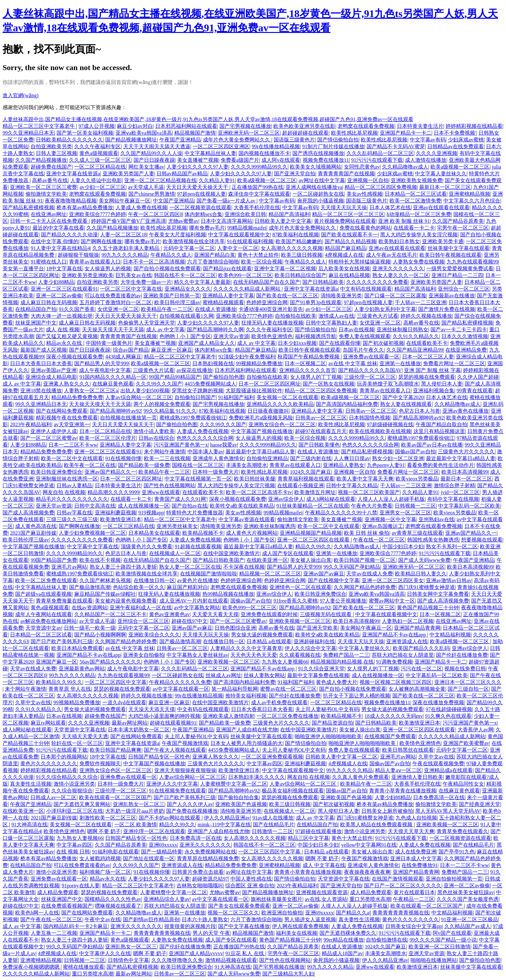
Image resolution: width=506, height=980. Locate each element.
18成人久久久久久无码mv (394, 716)
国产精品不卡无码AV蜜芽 (396, 146)
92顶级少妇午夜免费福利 (247, 357)
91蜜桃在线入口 (49, 262)
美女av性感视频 (364, 194)
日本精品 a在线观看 (269, 641)
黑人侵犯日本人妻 (442, 384)
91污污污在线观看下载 (377, 160)
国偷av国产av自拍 (415, 452)
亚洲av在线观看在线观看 (441, 207)
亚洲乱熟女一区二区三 (139, 804)
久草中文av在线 (33, 702)
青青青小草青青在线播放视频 (403, 791)
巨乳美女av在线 (133, 275)
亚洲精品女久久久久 (188, 289)
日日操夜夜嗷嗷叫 (268, 411)
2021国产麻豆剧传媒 (33, 533)
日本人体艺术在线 (390, 207)
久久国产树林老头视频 (105, 580)
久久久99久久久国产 (159, 384)
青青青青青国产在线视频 (346, 174)
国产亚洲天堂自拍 (295, 174)
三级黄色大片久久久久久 (466, 452)
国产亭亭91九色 (457, 852)
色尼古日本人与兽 (420, 411)
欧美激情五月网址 (315, 492)
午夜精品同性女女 (463, 784)
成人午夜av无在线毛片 (392, 255)
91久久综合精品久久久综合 (67, 777)
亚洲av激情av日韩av (449, 580)
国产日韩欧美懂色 (319, 445)
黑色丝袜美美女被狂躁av (466, 892)
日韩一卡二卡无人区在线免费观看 (49, 221)
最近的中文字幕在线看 (58, 228)
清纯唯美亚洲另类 (341, 296)
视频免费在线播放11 (326, 160)
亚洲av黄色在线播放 (466, 411)
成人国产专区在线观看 (288, 553)
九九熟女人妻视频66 (285, 662)
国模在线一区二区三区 (198, 465)
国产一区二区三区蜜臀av (49, 438)
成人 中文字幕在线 (324, 865)
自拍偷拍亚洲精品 (267, 458)
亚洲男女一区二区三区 (405, 513)
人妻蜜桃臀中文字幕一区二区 (234, 784)
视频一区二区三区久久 (233, 913)
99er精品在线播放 (343, 940)
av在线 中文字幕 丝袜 (353, 363)
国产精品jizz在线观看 (227, 268)
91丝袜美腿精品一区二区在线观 (313, 506)
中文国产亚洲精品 (174, 201)
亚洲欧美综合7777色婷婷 (97, 214)
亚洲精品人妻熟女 (344, 465)
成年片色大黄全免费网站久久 (237, 140)
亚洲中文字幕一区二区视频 (285, 268)
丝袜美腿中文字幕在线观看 (459, 248)
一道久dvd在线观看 (124, 702)
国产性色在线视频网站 (169, 485)
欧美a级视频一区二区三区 (460, 167)
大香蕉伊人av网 (476, 730)
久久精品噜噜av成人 (405, 167)
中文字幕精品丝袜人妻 (210, 153)
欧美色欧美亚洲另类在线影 (304, 126)
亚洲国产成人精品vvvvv (196, 953)
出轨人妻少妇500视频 (145, 391)
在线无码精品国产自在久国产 (267, 282)
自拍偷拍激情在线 (387, 940)
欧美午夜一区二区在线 (90, 465)
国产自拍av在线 (190, 506)
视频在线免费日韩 (465, 669)
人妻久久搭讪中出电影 (96, 180)
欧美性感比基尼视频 (354, 133)
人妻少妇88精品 (56, 282)
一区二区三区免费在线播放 (288, 716)
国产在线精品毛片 (274, 825)
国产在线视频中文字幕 (334, 580)
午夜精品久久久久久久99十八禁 (341, 513)
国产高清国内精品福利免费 (347, 404)
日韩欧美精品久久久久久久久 (69, 140)
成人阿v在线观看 (281, 160)
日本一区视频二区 (305, 363)
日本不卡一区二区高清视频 (154, 262)
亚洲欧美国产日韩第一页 (172, 296)
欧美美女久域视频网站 (316, 167)
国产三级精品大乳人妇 (288, 974)
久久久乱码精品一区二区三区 (380, 153)
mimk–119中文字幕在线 (224, 825)
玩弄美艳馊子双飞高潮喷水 (388, 384)
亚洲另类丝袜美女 (177, 526)
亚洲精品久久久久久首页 (308, 370)
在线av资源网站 (90, 608)
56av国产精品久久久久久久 (110, 662)
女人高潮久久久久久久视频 (292, 248)
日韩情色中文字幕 (128, 960)
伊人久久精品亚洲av (227, 818)
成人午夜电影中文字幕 (105, 370)
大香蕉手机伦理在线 (257, 207)
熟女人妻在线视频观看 (406, 404)
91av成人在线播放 (273, 818)
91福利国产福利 (236, 397)
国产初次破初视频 (383, 343)
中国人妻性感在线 (251, 879)
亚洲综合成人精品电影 (51, 377)
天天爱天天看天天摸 (215, 614)
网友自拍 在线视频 (64, 492)
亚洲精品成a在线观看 (448, 770)
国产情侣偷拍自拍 (338, 140)
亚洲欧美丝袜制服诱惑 (269, 526)
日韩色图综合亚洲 (235, 628)
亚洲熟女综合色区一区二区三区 (116, 770)
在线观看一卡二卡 (414, 228)
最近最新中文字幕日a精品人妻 (260, 452)
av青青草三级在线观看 (417, 533)
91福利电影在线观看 (116, 852)
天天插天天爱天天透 (85, 736)
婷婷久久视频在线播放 (426, 316)
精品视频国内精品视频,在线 (342, 662)
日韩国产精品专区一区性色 (159, 757)
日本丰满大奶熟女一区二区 (139, 730)
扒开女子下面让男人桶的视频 (357, 696)
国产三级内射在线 (311, 458)
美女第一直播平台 (23, 268)
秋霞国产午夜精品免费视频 (309, 357)
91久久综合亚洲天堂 (321, 669)
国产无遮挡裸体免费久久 (348, 933)
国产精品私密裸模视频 (28, 207)
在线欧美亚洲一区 (267, 560)
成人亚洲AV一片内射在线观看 (194, 601)
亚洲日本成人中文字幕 (416, 858)
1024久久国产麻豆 (310, 472)
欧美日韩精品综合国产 (300, 275)
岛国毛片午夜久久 (363, 350)
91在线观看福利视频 (250, 241)
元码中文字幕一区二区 (189, 248)
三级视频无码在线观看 (326, 614)
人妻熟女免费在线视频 (419, 262)
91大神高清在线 (29, 825)
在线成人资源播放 (216, 309)
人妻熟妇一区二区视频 (408, 621)
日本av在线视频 (356, 330)
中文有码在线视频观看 (366, 289)
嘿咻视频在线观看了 (118, 906)
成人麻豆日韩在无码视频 (49, 302)
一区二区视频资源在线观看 (200, 207)
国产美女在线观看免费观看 (239, 906)
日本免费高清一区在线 (439, 797)
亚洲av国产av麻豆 (324, 574)
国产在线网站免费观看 (62, 411)
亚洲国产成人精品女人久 (207, 343)
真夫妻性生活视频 (31, 784)
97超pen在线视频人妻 (202, 194)
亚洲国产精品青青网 (417, 628)
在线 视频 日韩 (73, 852)
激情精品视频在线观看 (231, 960)
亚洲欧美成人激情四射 (228, 716)
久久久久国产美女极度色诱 (468, 899)
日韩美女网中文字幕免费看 (438, 594)
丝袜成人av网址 (223, 675)
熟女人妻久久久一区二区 (401, 275)
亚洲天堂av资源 (231, 336)
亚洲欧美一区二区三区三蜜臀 (44, 187)
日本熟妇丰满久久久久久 (257, 777)
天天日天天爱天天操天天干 (198, 187)
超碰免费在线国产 (51, 167)
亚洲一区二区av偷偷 (59, 296)
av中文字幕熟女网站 (197, 608)
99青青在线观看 (475, 391)
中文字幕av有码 (428, 140)
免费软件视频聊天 (100, 763)
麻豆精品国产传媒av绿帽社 (105, 594)
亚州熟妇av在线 (436, 519)
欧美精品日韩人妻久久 (421, 574)
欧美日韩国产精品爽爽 (116, 750)
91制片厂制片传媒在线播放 (333, 146)
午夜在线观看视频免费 (438, 763)
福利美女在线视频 (297, 933)
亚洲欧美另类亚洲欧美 (87, 275)
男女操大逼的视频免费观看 (262, 635)
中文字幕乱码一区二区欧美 (469, 506)
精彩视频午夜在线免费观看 (67, 418)
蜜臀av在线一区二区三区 (288, 689)
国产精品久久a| (353, 913)
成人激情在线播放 (426, 160)
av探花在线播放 (194, 370)
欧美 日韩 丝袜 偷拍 (367, 533)
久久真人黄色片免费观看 (360, 777)
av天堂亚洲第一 (71, 424)
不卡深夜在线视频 (244, 567)
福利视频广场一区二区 (105, 872)
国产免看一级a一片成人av (227, 201)
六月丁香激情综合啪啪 (213, 262)
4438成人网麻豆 (123, 357)
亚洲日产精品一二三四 (457, 275)
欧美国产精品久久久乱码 (421, 648)
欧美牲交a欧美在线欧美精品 (242, 506)
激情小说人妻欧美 (154, 431)
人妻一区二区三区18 (123, 235)
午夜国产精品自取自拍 (441, 424)
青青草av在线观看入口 (95, 262)
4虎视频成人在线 (344, 255)
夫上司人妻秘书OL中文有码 (327, 709)
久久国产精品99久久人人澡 (151, 153)
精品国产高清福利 (289, 214)
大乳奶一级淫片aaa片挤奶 (134, 811)
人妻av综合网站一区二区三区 (139, 397)
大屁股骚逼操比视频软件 (254, 391)
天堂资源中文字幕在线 (80, 730)
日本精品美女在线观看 (154, 533)
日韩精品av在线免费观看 (455, 146)
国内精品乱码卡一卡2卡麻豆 (76, 926)
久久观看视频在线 (300, 655)
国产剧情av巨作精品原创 (151, 919)
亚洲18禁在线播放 (41, 391)
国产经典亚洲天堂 (480, 804)
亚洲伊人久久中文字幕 (172, 784)
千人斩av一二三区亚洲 (421, 302)
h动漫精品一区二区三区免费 (419, 214)
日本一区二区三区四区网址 (269, 384)
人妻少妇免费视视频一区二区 (92, 533)
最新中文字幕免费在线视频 (318, 675)
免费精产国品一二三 (346, 655)
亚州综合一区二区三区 (464, 289)
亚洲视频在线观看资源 (322, 892)
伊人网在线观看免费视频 (300, 926)
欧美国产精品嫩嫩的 (299, 241)
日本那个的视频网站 (64, 757)
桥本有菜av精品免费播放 (85, 207)
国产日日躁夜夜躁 (154, 160)
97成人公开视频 (96, 126)
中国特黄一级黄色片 (109, 343)
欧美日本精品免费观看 (77, 648)
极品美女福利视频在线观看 (293, 791)
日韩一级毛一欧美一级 (90, 628)
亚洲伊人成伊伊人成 (54, 431)
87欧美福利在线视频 (296, 235)
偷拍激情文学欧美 (46, 194)
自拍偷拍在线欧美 (296, 316)
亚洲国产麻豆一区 (56, 662)
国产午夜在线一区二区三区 (51, 919)
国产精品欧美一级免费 (144, 465)
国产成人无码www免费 (425, 560)
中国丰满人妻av (205, 452)
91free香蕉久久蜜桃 (295, 601)
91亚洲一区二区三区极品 (470, 919)
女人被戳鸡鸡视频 (100, 858)
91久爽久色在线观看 (448, 716)
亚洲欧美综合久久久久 (154, 635)
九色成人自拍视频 (416, 818)
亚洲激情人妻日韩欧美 (417, 777)
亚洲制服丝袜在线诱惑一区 (67, 479)
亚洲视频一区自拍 (368, 180)
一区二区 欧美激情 (136, 825)
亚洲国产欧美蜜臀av (466, 743)
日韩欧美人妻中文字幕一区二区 (341, 757)
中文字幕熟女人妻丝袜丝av (197, 655)
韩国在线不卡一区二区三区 (185, 275)
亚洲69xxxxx (163, 845)
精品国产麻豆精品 (346, 248)
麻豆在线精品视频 (349, 275)
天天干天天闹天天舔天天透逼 (157, 146)
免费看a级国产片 (240, 160)
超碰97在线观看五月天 (321, 431)
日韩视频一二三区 (415, 506)
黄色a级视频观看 (99, 153)
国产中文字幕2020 (403, 397)
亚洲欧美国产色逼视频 (346, 797)
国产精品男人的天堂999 (101, 363)
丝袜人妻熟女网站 (264, 675)
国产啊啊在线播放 (101, 241)
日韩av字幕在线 (74, 513)
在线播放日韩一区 (154, 580)
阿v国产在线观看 (452, 933)
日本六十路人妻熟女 (205, 919)
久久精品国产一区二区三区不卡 (110, 614)
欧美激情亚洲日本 (121, 519)
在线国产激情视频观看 (398, 879)
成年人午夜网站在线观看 (44, 614)
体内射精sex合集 (203, 214)
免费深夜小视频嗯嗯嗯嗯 (32, 967)
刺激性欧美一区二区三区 (108, 818)
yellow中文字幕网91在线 (369, 845)
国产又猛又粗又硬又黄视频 (67, 336)
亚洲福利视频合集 (434, 391)
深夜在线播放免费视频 (438, 702)
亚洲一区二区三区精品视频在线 (160, 180)
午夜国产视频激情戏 (185, 743)
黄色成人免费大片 (337, 682)
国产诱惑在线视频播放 (318, 153)
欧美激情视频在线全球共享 (194, 241)
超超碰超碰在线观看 (305, 133)
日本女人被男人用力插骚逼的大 (247, 743)
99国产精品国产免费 (54, 560)
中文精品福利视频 (450, 635)
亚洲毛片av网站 (69, 567)
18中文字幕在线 (64, 268)
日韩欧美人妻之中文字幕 (283, 221)
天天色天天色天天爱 (254, 655)
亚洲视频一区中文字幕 (390, 519)
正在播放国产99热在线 (258, 187)
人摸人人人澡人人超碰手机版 (391, 499)
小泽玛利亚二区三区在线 (75, 811)
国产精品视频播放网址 (131, 140)
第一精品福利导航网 (235, 689)
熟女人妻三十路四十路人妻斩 (123, 567)
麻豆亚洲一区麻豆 (172, 350)
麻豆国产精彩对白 (187, 587)
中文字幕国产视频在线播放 (262, 431)
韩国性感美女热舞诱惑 (433, 540)
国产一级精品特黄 (162, 852)
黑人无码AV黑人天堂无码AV (448, 811)
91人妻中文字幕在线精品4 (60, 248)
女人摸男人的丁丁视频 (316, 377)
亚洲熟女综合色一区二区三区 (282, 424)
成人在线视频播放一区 (144, 506)
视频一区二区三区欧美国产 (369, 492)
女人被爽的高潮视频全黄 (417, 689)
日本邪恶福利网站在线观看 (186, 126)
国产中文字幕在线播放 (244, 926)
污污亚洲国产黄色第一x (181, 445)
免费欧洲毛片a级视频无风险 (261, 418)
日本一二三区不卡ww (73, 445)
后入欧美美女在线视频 (344, 268)
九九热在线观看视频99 (472, 262)
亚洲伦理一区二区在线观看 (154, 831)
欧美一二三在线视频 (167, 458)
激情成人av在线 (336, 316)
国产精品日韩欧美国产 (218, 560)
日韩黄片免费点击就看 (198, 872)
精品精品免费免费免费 (77, 397)
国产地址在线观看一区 (149, 858)
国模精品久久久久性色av (113, 899)
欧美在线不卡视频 (100, 560)
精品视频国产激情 (195, 133)
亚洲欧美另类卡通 (443, 241)
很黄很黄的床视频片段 (190, 926)
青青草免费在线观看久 (462, 831)
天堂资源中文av (43, 628)
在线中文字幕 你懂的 (55, 241)
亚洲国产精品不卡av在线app (395, 635)
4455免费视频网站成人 (210, 384)
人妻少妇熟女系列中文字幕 (385, 309)
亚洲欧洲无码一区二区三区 (249, 133)
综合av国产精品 (131, 350)
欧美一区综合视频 (262, 262)
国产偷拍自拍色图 (224, 377)
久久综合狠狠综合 (72, 791)
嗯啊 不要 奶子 (104, 831)
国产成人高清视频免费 (28, 513)
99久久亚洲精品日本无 (28, 133)
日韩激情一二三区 (272, 831)
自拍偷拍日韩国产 (195, 397)
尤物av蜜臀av (183, 221)
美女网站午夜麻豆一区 (125, 201)
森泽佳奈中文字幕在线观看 (259, 194)
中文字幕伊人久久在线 (105, 953)
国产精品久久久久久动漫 (69, 235)
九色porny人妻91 (386, 465)
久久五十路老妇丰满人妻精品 (126, 248)
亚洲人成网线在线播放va (314, 187)
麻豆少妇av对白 (135, 126)
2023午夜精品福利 (31, 424)
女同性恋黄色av (362, 167)
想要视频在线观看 (482, 540)
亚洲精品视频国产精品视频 (311, 533)
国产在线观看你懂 (340, 343)
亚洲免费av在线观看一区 (371, 357)
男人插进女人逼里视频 (310, 919)
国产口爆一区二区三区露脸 (395, 296)
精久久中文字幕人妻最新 (202, 282)
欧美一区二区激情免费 (415, 201)
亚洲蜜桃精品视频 (470, 194)
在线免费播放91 (420, 865)
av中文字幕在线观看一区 (181, 689)
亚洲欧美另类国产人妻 (128, 174)
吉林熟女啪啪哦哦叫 (200, 886)
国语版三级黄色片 (294, 140)
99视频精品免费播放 (259, 363)
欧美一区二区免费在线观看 (46, 580)
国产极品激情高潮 (90, 587)
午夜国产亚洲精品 (180, 140)
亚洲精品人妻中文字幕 (228, 296)
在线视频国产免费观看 (390, 736)
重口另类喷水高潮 (370, 899)
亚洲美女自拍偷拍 (144, 655)
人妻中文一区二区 (238, 248)
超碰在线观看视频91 (173, 723)
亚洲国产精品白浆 (215, 255)
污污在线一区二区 (421, 669)
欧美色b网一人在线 (37, 913)
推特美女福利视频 (246, 696)
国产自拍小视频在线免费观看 (167, 268)
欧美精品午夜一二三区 (167, 309)
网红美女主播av (146, 167)
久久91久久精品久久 (416, 336)
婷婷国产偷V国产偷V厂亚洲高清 (128, 221)
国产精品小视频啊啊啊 (100, 635)
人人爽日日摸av (352, 458)
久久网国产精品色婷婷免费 (365, 587)
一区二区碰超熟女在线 (318, 194)
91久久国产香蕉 (77, 309)
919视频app (151, 513)
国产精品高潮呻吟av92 (115, 411)
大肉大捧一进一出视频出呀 (62, 316)
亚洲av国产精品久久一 (110, 472)
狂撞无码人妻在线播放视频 (272, 323)
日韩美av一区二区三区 (371, 411)
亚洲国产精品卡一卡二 (406, 133)
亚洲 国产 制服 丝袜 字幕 (432, 370)
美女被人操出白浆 (311, 560)
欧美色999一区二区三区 (245, 275)
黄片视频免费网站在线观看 (345, 221)
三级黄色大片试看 (378, 316)
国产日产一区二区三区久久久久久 (403, 886)
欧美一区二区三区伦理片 (108, 438)
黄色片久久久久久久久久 (49, 763)
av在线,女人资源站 (326, 899)
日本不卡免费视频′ (455, 133)
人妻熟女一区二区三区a (91, 391)
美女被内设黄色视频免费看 (126, 601)
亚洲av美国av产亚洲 (54, 370)
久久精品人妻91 (217, 180)
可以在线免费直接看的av (113, 296)
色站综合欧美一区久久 (139, 587)
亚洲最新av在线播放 (452, 296)
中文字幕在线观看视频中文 (239, 235)
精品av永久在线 (65, 343)
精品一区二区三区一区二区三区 (348, 214)
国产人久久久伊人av (190, 804)
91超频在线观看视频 (198, 547)
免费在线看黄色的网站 (365, 228)
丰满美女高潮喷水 (247, 465)
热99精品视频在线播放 (228, 594)
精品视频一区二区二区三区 (270, 574)
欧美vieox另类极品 (417, 479)
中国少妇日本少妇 (403, 547)
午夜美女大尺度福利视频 (177, 235)
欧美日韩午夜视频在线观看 (450, 255)
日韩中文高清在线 (95, 506)
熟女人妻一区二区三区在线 (190, 567)
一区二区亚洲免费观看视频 (272, 757)
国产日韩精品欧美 (323, 282)
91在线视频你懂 (123, 458)
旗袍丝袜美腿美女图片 (277, 899)
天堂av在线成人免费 (369, 574)
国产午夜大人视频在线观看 (175, 750)
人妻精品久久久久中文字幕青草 (246, 648)
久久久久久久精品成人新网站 (248, 289)
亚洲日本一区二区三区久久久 (468, 682)
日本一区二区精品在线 (105, 431)
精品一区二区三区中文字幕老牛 (39, 126)
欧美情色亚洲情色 (272, 336)
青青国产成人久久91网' (181, 499)
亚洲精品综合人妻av (167, 899)
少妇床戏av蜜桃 (466, 140)
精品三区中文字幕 (309, 838)
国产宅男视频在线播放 (245, 126)
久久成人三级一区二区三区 (100, 160)
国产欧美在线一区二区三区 (287, 296)
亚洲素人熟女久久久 (66, 384)
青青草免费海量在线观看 (64, 601)
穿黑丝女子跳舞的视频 (197, 391)
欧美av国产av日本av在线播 (432, 445)
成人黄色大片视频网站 (252, 533)
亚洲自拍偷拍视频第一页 (454, 879)
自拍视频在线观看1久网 (187, 316)
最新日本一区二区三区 (445, 187)
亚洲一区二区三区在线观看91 (64, 289)
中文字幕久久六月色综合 (472, 201)
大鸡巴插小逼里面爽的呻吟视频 (164, 716)
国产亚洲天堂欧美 (317, 628)
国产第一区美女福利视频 (85, 133)
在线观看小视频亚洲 (300, 485)
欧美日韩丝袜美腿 (255, 479)
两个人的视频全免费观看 (162, 404)
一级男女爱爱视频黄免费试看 (460, 268)
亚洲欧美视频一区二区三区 (300, 621)
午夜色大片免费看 (372, 506)
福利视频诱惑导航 (316, 336)
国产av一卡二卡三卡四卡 (459, 330)
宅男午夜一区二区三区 (463, 228)
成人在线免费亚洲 (416, 852)
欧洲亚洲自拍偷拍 (282, 913)
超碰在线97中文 (189, 621)
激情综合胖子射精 (454, 485)
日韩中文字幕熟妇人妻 (331, 323)
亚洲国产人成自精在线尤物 (247, 730)
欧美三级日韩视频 (302, 255)
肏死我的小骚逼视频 (320, 201)
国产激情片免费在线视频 (447, 309)
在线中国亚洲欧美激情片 (231, 553)
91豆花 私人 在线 (245, 953)
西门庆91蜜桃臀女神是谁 (427, 587)
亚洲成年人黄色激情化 (218, 458)
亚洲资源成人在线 (407, 641)
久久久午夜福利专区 (97, 146)
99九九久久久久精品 (125, 255)
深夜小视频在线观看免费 (75, 357)
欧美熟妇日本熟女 (399, 241)
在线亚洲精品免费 (466, 350)
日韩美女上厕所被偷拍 (387, 811)
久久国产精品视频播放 (41, 160)
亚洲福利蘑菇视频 (116, 513)
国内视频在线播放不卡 (264, 153)
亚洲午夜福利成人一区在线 (141, 608)
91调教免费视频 (394, 662)
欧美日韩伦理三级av (177, 302)
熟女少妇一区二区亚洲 (398, 458)
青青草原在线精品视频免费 (208, 858)
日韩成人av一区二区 (53, 797)
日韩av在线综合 (156, 438)
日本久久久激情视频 (465, 336)
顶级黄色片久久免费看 (147, 547)
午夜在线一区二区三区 (379, 540)
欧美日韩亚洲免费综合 (56, 472)
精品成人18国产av (342, 953)
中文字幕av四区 (264, 763)
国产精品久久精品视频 (350, 241)
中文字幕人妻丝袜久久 (441, 174)
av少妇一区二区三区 (102, 187)
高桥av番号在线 (50, 180)
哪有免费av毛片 (207, 228)
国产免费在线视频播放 (192, 811)
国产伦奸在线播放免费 (462, 655)
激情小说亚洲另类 (74, 784)
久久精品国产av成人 (467, 926)
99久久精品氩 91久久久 (170, 411)
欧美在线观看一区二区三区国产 (115, 797)
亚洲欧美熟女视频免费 (417, 180)
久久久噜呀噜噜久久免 (177, 960)
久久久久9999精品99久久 (259, 167)
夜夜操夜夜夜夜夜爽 (367, 872)
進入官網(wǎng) (20, 95)
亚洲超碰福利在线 (314, 641)
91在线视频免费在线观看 (177, 791)
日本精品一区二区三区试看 (416, 194)
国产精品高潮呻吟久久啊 (215, 330)
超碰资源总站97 (210, 879)
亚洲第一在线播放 (400, 363)
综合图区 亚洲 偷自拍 (250, 886)
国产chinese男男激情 (152, 194)
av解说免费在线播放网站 (49, 621)
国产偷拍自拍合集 (238, 797)
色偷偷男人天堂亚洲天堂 (147, 323)
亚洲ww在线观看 (161, 492)
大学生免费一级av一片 (146, 282)
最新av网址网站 (130, 723)
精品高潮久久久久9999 (113, 492)
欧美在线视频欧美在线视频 (380, 431)
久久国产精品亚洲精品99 (415, 350)
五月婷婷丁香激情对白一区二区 (116, 302)
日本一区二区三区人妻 (428, 357)
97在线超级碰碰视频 (449, 709)
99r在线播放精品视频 (276, 146)
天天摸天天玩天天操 (344, 207)
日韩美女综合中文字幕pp (414, 926)
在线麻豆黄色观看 (113, 384)
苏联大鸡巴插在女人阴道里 (403, 655)
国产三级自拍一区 (468, 689)
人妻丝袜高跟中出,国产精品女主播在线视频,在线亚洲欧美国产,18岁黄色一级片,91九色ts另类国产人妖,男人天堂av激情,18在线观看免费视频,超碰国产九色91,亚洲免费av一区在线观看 (208, 119)
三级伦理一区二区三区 (370, 377)
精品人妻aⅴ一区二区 (398, 770)
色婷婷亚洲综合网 (267, 302)
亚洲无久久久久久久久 (398, 268)
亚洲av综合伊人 (286, 499)
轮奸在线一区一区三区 (77, 743)
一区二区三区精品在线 (100, 167)
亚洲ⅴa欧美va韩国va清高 (144, 133)
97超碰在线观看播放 (319, 831)
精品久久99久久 (313, 547)
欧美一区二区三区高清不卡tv (259, 492)
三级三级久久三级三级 (72, 519)
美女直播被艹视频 (198, 160)
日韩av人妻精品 (74, 485)
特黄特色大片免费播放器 (195, 513)
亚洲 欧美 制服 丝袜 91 (404, 221)
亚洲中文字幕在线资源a (73, 174)
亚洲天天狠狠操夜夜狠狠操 (185, 770)
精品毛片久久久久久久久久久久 (72, 499)
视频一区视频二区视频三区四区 (396, 682)
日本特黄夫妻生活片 (420, 126)
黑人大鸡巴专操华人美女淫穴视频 (419, 235)
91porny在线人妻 (81, 886)
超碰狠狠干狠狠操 (78, 255)
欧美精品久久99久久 (59, 682)
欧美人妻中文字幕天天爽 (365, 479)
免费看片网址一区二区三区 (454, 363)
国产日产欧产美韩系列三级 (62, 641)
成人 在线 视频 (63, 330)
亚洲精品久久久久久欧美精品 (280, 404)
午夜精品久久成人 (171, 255)
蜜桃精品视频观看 (223, 302)
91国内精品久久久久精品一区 (113, 377)
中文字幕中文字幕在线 (93, 547)
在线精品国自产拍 (36, 309)
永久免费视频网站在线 (210, 852)
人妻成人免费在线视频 (141, 207)
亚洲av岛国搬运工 (383, 526)
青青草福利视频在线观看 (306, 479)
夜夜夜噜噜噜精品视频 (71, 201)
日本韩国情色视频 (369, 418)
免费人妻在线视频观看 (365, 336)
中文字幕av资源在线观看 (247, 519)
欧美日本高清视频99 (465, 472)
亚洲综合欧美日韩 (245, 214)
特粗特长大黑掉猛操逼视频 (359, 262)
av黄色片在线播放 (198, 580)
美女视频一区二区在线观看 (288, 397)
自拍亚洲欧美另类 (51, 146)
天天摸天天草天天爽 (411, 831)
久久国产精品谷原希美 (458, 221)
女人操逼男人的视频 (108, 268)
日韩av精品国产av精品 (182, 174)
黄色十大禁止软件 (258, 255)
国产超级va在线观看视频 (43, 594)
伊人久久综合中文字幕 (310, 648)
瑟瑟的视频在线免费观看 (427, 377)
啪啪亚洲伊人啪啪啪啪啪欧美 (328, 736)
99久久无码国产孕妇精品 (352, 567)
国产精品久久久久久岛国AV (370, 370)
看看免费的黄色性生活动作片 (440, 465)
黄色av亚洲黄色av (169, 614)
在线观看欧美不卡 (427, 343)
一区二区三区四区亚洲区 (221, 146)
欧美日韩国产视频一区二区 (365, 560)
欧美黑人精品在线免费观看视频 (377, 825)
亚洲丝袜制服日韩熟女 (402, 330)
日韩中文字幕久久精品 (352, 485)
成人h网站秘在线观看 (331, 499)
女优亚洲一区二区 (118, 309)
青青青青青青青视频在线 (401, 913)
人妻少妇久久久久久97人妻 (197, 167)
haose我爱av (224, 445)
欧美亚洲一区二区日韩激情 (440, 947)
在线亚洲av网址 (49, 214)
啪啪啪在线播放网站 (434, 960)
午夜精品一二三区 (414, 899)
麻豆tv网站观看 (48, 723)
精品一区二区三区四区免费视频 (381, 187)
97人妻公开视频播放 (343, 601)
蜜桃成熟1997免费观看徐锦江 (193, 418)
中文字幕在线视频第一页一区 (198, 479)
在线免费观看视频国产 (67, 906)
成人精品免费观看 (58, 892)
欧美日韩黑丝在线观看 (408, 750)
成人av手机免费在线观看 (279, 702)
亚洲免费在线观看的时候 (269, 614)
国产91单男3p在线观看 (316, 302)
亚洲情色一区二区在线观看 (300, 587)
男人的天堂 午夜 (211, 933)
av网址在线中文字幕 (322, 180)
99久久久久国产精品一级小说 (443, 940)
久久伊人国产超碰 (478, 377)
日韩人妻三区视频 (56, 153)
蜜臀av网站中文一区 (392, 601)
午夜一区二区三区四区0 (155, 214)
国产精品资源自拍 (332, 723)
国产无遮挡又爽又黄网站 (82, 804)
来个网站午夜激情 (165, 452)
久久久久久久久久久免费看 (377, 282)
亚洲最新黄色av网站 (82, 669)
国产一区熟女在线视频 (329, 384)
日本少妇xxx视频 (297, 343)
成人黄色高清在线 (36, 526)
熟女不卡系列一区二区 (452, 547)
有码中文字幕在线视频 (453, 499)
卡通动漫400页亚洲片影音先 (271, 309)
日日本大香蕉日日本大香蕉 (41, 363)
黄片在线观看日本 (414, 892)
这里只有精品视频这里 (439, 431)
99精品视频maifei (247, 228)
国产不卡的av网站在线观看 (170, 818)
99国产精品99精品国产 (175, 377)
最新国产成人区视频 (44, 350)
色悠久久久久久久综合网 (205, 438)
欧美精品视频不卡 (203, 533)
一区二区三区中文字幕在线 (131, 289)
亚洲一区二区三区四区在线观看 (314, 540)
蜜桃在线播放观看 (84, 967)
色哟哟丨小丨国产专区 (185, 336)
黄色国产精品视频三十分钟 (428, 608)
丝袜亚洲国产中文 (36, 323)
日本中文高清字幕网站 (227, 221)
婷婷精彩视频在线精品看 (474, 126)
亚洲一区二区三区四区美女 (393, 580)
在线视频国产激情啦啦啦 (208, 574)
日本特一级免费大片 (216, 472)
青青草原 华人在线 (70, 689)
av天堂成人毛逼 (146, 187)
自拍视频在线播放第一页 (128, 418)
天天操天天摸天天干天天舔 (113, 330)
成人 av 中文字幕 (165, 330)
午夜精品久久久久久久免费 (180, 682)
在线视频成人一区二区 (175, 553)
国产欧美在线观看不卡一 (349, 235)
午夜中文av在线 (102, 919)
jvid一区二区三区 (460, 492)
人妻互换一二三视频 (54, 933)
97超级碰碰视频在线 (390, 424)
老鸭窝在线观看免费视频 (366, 126)
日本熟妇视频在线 (213, 363)
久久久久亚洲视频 (437, 153)
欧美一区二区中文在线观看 (72, 458)
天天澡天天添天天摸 (152, 709)
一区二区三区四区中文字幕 (116, 682)
